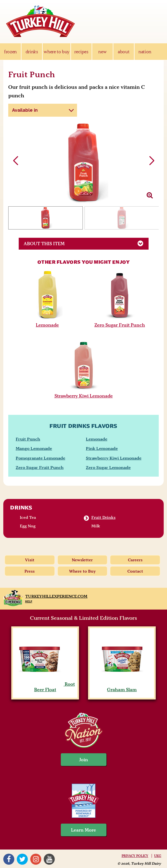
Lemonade (47, 325)
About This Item (86, 243)
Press (30, 571)
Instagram (36, 859)
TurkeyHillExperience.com (56, 596)
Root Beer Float (45, 687)
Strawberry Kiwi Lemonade (84, 396)
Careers (135, 560)
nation (145, 52)
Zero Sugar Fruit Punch (120, 325)
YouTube (49, 859)
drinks (32, 52)
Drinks (21, 508)
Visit (30, 560)
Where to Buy (82, 571)
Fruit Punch (28, 439)
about (124, 52)
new (102, 52)
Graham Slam (122, 687)
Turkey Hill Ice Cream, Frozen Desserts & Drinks (40, 21)
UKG (158, 856)
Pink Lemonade (102, 448)
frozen (10, 52)
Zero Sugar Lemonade (108, 467)
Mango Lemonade (34, 448)
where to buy (56, 52)
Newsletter (82, 560)
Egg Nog (28, 526)
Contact (135, 571)
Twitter (22, 859)
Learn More (83, 830)
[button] (152, 161)
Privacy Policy (135, 856)
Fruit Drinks (103, 517)
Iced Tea (28, 517)
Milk (96, 526)
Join (84, 760)
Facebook (9, 859)
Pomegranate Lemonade (40, 458)
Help (29, 601)
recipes (81, 52)
